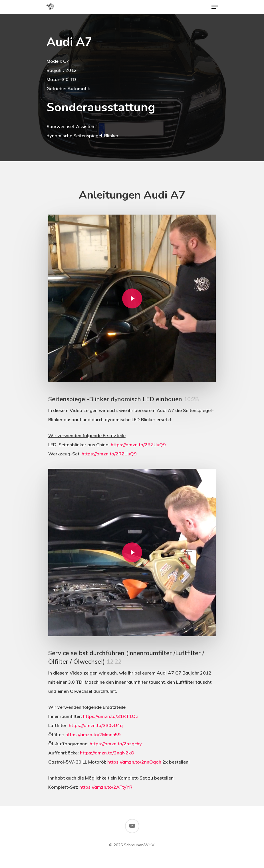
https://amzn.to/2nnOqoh (134, 762)
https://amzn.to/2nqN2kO (107, 753)
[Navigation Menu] (215, 7)
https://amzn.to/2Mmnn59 (93, 734)
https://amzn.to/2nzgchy (116, 744)
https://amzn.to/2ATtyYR (106, 787)
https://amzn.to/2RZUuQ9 (138, 445)
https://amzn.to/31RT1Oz (111, 716)
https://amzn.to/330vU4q (96, 725)
